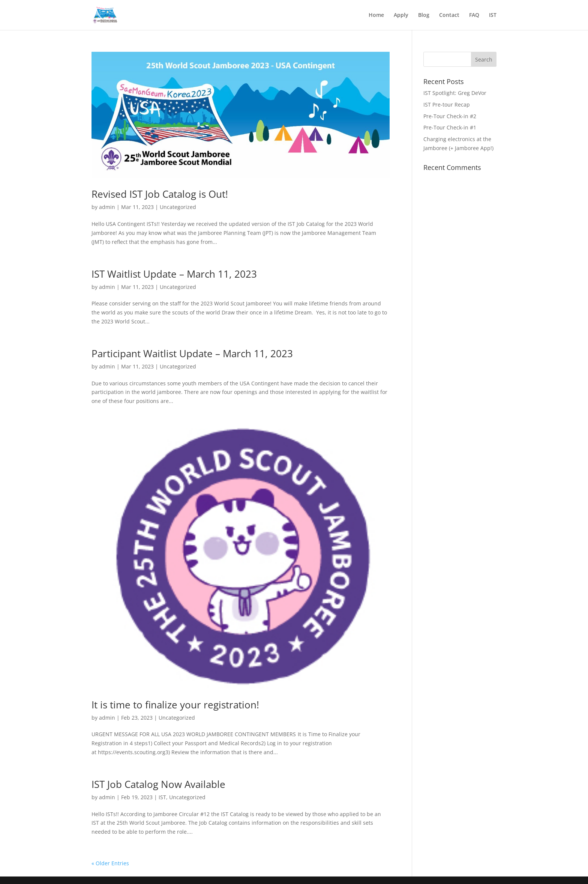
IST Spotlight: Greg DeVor (455, 93)
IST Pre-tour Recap (447, 104)
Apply (401, 15)
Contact (449, 15)
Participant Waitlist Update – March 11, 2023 (192, 353)
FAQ (474, 15)
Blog (424, 15)
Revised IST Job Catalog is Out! (160, 194)
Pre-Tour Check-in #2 (450, 116)
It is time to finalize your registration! (175, 705)
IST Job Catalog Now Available (158, 784)
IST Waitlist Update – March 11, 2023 (174, 274)
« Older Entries (110, 863)
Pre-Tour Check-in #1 (450, 127)
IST (493, 15)
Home (376, 15)
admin (107, 207)
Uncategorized (178, 207)
